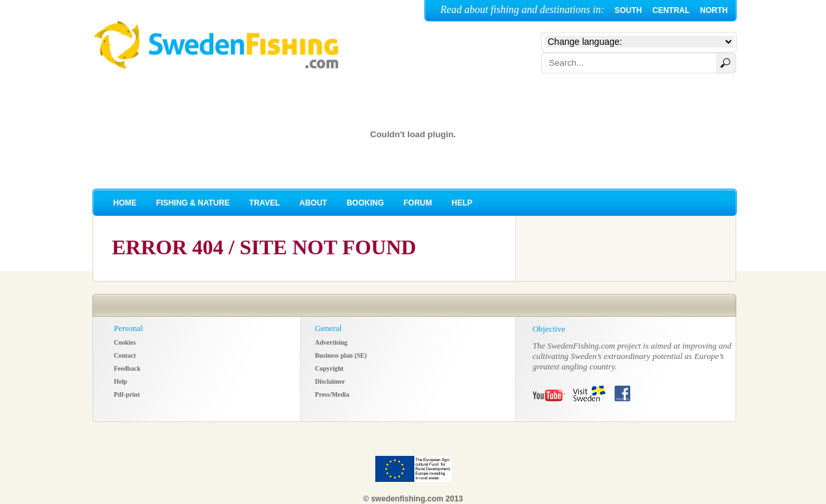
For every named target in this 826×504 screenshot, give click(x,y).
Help (121, 381)
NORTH (714, 10)
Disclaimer (330, 381)
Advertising (331, 342)
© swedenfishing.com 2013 (413, 499)
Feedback (127, 368)
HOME (125, 203)
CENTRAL (671, 10)
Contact (125, 355)
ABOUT (313, 203)
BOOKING (365, 203)
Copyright (329, 368)
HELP (462, 203)
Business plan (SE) (340, 355)
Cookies (125, 342)
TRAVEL (264, 203)
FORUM (418, 203)
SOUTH (628, 10)
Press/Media (332, 394)
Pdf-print (127, 394)
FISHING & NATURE (193, 203)
